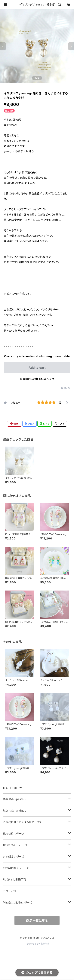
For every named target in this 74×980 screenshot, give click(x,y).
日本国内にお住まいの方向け (37, 379)
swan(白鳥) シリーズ (16, 868)
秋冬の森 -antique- (15, 811)
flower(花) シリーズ (15, 845)
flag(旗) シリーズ (14, 833)
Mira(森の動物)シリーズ (18, 902)
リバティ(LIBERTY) (15, 879)
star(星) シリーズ (14, 856)
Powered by (37, 944)
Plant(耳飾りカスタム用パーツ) (22, 822)
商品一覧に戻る (37, 921)
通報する (66, 388)
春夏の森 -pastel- (14, 799)
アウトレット (10, 891)
